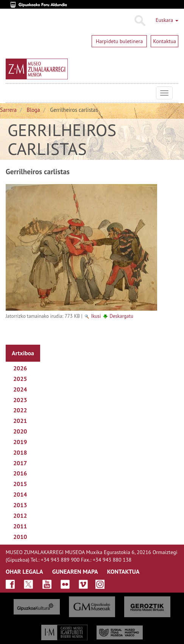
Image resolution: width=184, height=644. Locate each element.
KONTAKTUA (123, 571)
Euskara (167, 20)
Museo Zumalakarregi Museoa (11, 93)
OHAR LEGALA (24, 571)
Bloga (34, 110)
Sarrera (8, 110)
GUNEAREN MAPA (75, 571)
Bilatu (140, 21)
